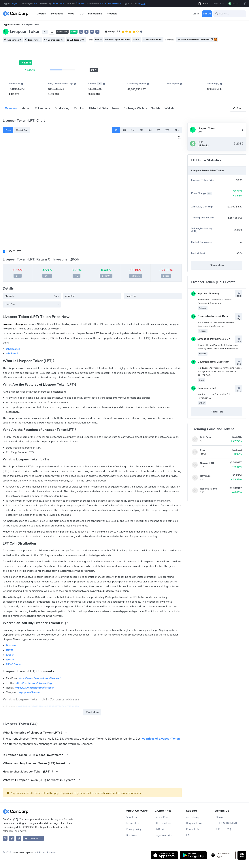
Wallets (169, 108)
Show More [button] (217, 265)
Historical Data (98, 108)
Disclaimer (132, 835)
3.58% (26, 63)
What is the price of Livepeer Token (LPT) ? (35, 733)
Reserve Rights (209, 489)
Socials (156, 108)
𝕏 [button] (81, 32)
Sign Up (207, 14)
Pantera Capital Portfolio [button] (118, 40)
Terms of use (133, 823)
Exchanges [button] (57, 14)
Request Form (194, 823)
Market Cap (22, 130)
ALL (177, 130)
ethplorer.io (13, 354)
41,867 (15, 3)
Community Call (204, 388)
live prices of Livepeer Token (160, 739)
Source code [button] (54, 40)
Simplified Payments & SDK (211, 339)
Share (237, 108)
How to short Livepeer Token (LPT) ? (31, 772)
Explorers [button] (33, 40)
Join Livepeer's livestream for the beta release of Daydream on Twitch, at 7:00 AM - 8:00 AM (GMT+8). (220, 372)
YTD (167, 130)
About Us (131, 817)
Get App (204, 4)
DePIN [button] (98, 40)
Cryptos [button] (41, 14)
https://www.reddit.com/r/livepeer (34, 688)
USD (9, 251)
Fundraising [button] (95, 14)
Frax (203, 450)
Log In (196, 14)
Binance (11, 645)
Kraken (10, 655)
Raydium (205, 476)
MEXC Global (14, 664)
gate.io (10, 660)
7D (124, 130)
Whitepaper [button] (76, 40)
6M (150, 130)
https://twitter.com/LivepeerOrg (34, 683)
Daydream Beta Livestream (210, 362)
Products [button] (112, 14)
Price (8, 130)
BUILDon (205, 437)
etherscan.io (13, 349)
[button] (219, 4)
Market (26, 108)
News (116, 108)
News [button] (71, 14)
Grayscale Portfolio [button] (152, 40)
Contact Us (193, 829)
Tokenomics (43, 108)
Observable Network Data (210, 316)
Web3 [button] (136, 40)
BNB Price (160, 829)
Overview (11, 108)
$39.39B (80, 3)
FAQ (189, 835)
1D (116, 130)
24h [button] (94, 70)
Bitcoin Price (162, 817)
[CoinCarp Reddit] (19, 838)
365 (35, 3)
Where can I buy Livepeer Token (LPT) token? (37, 763)
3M (141, 130)
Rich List (79, 108)
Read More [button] (92, 712)
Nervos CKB (207, 463)
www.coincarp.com (23, 853)
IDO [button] (81, 14)
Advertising (193, 817)
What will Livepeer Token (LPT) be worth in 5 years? (41, 780)
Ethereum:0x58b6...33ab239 (195, 40)
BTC (19, 251)
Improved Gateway (205, 294)
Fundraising (62, 108)
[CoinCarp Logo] (16, 14)
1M (133, 130)
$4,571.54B (58, 3)
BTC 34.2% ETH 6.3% (111, 3)
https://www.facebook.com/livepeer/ (39, 678)
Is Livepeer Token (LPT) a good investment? (35, 755)
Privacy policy (134, 829)
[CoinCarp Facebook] (12, 838)
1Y (158, 130)
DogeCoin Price (163, 835)
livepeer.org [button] (13, 40)
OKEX (9, 650)
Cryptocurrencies (11, 25)
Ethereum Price (163, 823)
